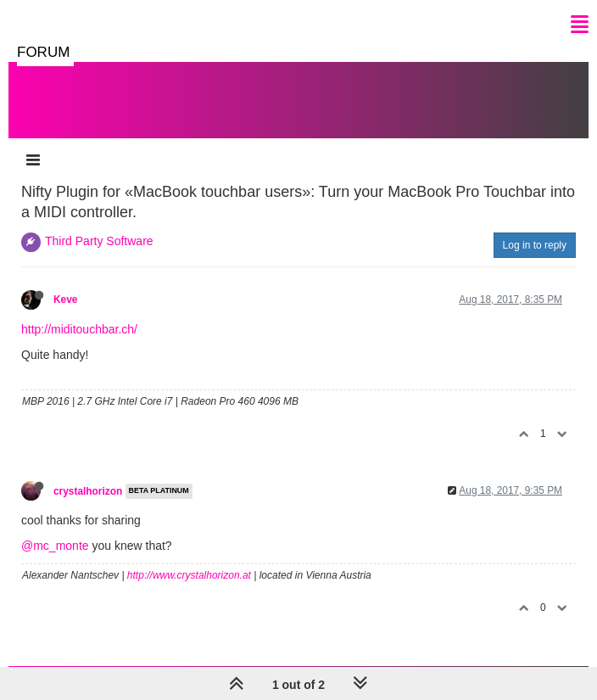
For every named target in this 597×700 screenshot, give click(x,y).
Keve (65, 300)
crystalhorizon (88, 491)
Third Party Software (99, 241)
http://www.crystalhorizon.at (189, 575)
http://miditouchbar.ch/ (79, 329)
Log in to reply (535, 245)
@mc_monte (55, 546)
